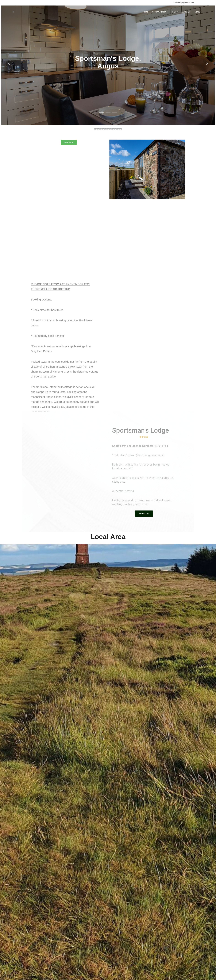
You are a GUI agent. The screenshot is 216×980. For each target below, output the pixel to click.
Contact (198, 12)
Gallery (175, 12)
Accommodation (159, 12)
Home (145, 12)
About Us (186, 12)
